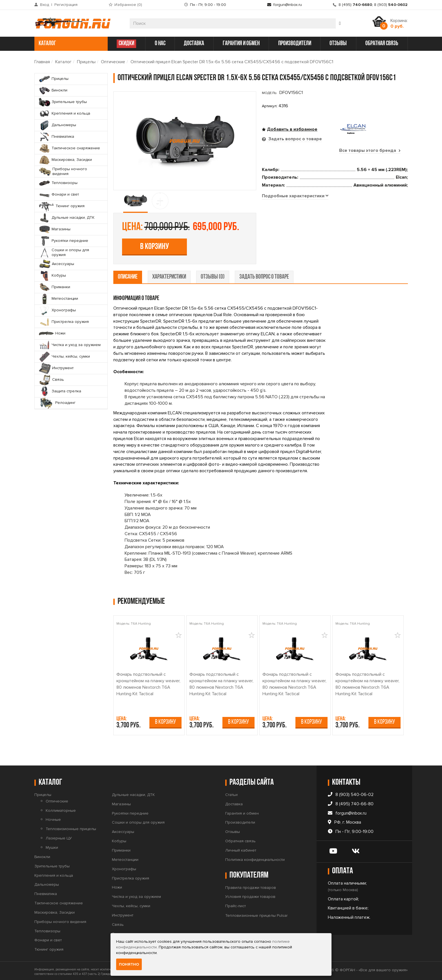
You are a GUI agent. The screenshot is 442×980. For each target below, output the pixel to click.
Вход (45, 5)
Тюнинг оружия (49, 947)
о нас (160, 44)
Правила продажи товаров (251, 886)
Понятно (129, 964)
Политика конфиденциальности (255, 858)
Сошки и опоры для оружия (138, 821)
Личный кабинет (241, 848)
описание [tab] (128, 275)
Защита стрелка (127, 932)
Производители (240, 821)
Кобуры (119, 839)
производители (295, 44)
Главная (42, 62)
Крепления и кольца (54, 873)
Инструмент (123, 913)
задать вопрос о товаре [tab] (264, 275)
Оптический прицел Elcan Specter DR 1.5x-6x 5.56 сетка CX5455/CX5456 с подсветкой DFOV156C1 (232, 62)
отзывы (338, 44)
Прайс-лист (236, 904)
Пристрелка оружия (131, 876)
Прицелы (86, 62)
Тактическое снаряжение (59, 901)
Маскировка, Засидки (55, 910)
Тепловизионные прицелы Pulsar (256, 914)
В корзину (303, 198)
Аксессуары (123, 830)
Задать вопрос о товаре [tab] (295, 139)
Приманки (121, 848)
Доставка (234, 802)
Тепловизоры (47, 929)
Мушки (52, 846)
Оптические (113, 62)
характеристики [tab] (169, 275)
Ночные (53, 818)
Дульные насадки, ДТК (133, 793)
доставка (194, 44)
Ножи (117, 885)
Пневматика (46, 892)
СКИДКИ (126, 44)
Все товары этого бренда (370, 150)
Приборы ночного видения (60, 920)
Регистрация (66, 5)
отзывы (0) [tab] (213, 275)
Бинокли (42, 855)
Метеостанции (125, 858)
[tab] (295, 253)
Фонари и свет (48, 938)
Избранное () (128, 5)
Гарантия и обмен (242, 811)
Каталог (63, 62)
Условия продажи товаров (250, 895)
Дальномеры (47, 882)
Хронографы (124, 867)
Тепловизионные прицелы (71, 827)
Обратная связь (240, 839)
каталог (70, 44)
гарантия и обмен (241, 44)
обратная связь (382, 44)
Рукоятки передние (130, 811)
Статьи (231, 793)
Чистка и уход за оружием (136, 895)
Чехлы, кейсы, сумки (131, 904)
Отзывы (233, 830)
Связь (118, 923)
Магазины (121, 802)
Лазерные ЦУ (59, 836)
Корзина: (399, 23)
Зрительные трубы (52, 864)
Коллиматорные (61, 809)
